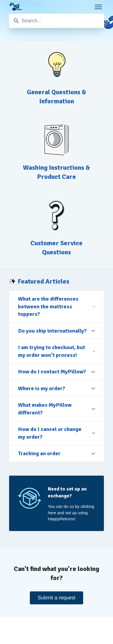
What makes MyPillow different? (56, 409)
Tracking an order (56, 453)
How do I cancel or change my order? (56, 433)
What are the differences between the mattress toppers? (56, 306)
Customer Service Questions (56, 248)
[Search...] (56, 21)
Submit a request (56, 598)
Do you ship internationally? (56, 331)
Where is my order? (56, 388)
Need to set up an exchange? (67, 492)
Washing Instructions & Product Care (56, 172)
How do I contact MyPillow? (56, 372)
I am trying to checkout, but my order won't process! (56, 351)
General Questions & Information (56, 97)
